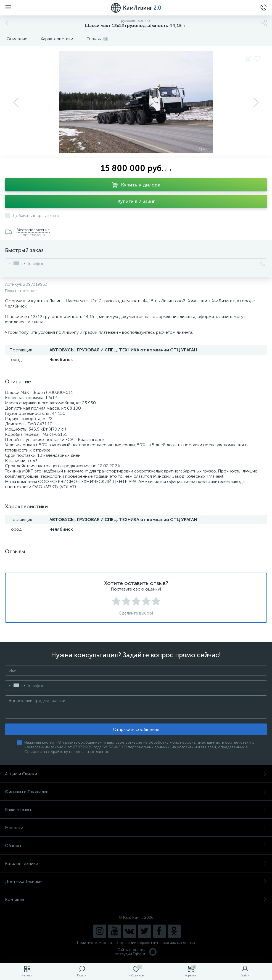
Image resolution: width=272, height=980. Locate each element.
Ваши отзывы (136, 810)
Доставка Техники (136, 881)
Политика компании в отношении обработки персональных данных (136, 943)
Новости (136, 828)
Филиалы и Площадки (136, 792)
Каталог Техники (136, 863)
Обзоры (136, 846)
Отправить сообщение (136, 729)
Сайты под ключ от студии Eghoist (136, 952)
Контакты (136, 899)
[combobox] (15, 263)
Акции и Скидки (136, 774)
